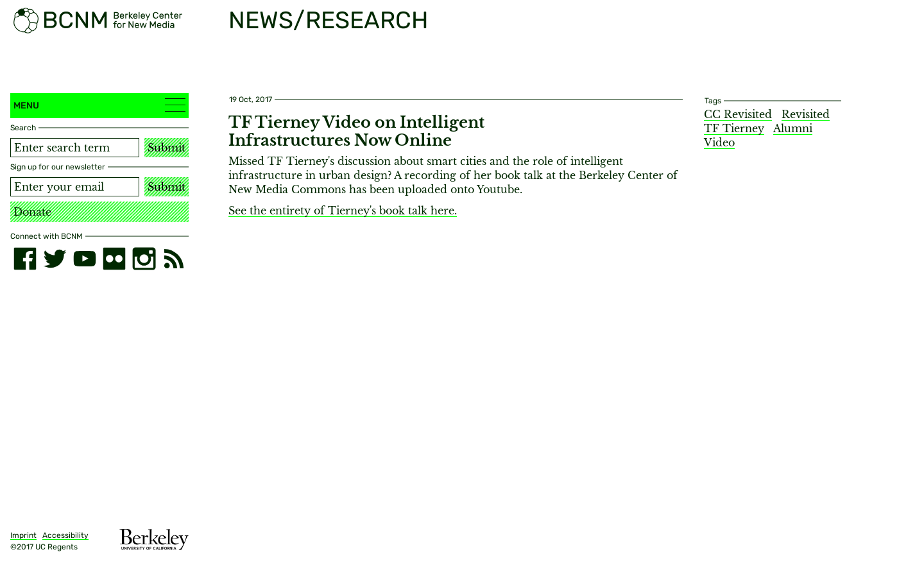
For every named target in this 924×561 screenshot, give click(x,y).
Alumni (793, 128)
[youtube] (85, 259)
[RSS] (174, 259)
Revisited (806, 114)
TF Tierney (734, 128)
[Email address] (75, 187)
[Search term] (75, 148)
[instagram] (144, 259)
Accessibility (65, 535)
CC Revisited (738, 114)
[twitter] (55, 259)
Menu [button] (99, 105)
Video (719, 142)
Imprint (23, 535)
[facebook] (25, 259)
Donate (32, 212)
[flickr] (114, 259)
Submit (167, 148)
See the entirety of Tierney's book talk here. (343, 211)
